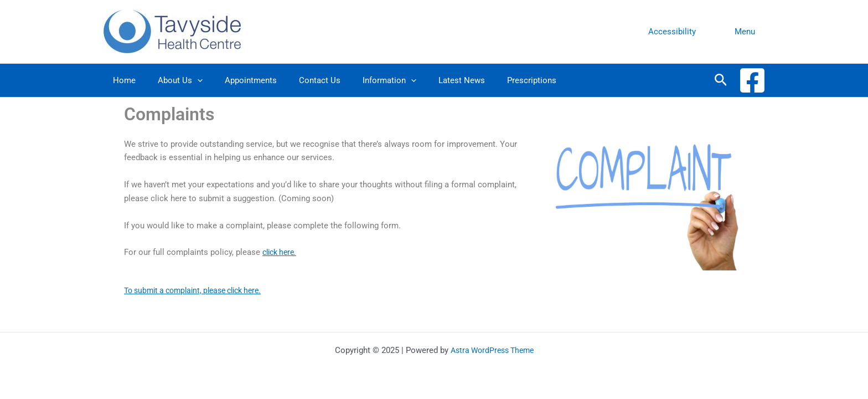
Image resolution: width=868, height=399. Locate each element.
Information (365, 80)
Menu (748, 32)
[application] (189, 80)
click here (281, 252)
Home (122, 80)
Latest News (431, 80)
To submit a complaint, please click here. (200, 290)
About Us (172, 80)
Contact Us (300, 80)
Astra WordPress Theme (492, 350)
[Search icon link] (721, 80)
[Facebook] (752, 80)
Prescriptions (496, 80)
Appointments (237, 80)
